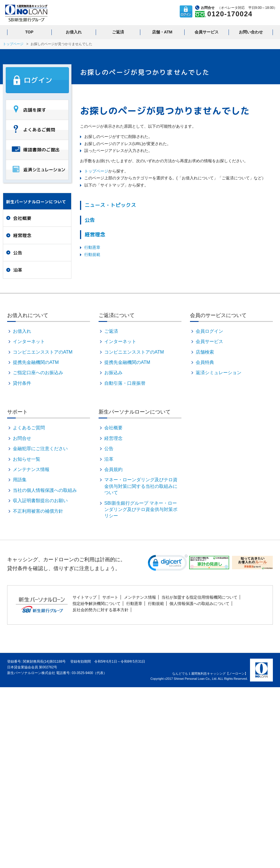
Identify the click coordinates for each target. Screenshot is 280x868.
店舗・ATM (162, 32)
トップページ (13, 44)
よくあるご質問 (29, 428)
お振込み (113, 373)
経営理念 (95, 235)
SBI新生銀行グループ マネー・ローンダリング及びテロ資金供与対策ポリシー (141, 510)
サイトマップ (85, 597)
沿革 (18, 270)
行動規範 (92, 254)
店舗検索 (205, 352)
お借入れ (74, 32)
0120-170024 (230, 14)
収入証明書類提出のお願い (40, 501)
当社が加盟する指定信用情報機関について (199, 597)
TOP (29, 32)
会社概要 (22, 218)
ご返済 (118, 32)
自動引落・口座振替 (125, 383)
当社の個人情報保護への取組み (45, 490)
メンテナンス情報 (31, 469)
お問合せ (22, 438)
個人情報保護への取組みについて (199, 604)
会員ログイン (209, 331)
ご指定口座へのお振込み (38, 373)
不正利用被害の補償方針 (38, 511)
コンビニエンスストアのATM (43, 352)
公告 (90, 220)
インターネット (29, 341)
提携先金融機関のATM (36, 362)
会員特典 (205, 362)
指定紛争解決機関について (97, 604)
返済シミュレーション (219, 373)
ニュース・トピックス (110, 205)
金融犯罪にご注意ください (40, 449)
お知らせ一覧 (27, 459)
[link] (168, 564)
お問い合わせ (251, 32)
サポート (110, 597)
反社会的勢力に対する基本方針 (101, 610)
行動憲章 (92, 247)
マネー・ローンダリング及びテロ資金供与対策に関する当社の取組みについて (141, 486)
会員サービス (207, 32)
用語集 (20, 480)
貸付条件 (22, 383)
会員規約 (113, 469)
